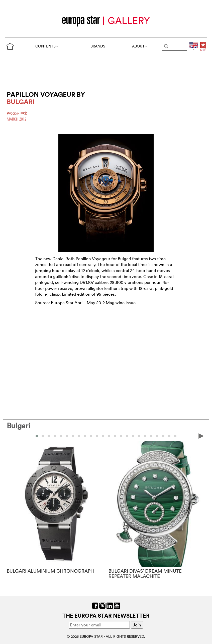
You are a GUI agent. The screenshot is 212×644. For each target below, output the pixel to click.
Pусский (14, 113)
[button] (37, 436)
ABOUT (140, 46)
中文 (24, 113)
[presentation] (201, 436)
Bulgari (19, 426)
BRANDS (98, 46)
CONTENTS (47, 46)
